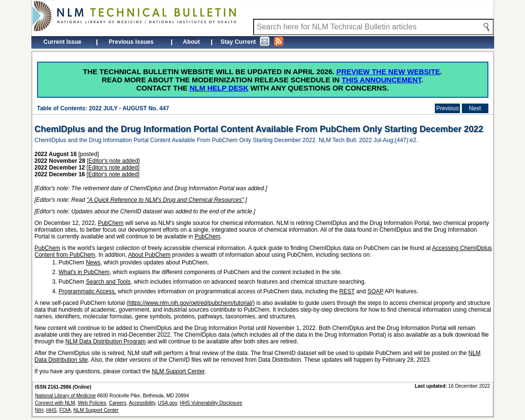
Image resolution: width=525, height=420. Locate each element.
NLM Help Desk (219, 88)
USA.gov (168, 403)
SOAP (375, 291)
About (191, 42)
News (93, 262)
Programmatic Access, (87, 291)
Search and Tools (108, 282)
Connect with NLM (55, 403)
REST (347, 291)
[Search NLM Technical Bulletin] (373, 27)
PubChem (111, 223)
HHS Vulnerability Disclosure (211, 403)
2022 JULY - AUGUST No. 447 (129, 108)
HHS (52, 410)
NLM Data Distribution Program (106, 341)
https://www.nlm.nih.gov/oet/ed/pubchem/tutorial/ (190, 303)
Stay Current (252, 41)
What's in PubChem (84, 272)
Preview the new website (388, 72)
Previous (448, 108)
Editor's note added (114, 161)
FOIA (65, 410)
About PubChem (149, 255)
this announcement (382, 80)
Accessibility (142, 403)
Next (475, 108)
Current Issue (62, 42)
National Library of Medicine (66, 396)
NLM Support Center (178, 371)
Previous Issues (131, 42)
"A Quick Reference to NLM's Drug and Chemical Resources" (165, 200)
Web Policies (92, 403)
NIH (40, 410)
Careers (118, 403)
